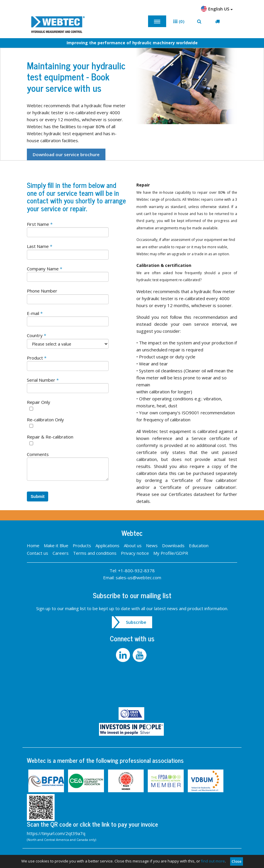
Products (82, 545)
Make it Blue (56, 545)
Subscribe (136, 622)
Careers (61, 553)
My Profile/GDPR (171, 553)
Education (199, 545)
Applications (107, 545)
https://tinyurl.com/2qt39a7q (56, 833)
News (152, 545)
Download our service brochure (66, 154)
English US (217, 9)
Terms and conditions (95, 553)
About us (133, 545)
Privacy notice (135, 553)
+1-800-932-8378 (136, 571)
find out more (213, 861)
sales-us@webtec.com (138, 578)
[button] (179, 21)
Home (33, 545)
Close (237, 861)
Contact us (38, 553)
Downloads (173, 545)
